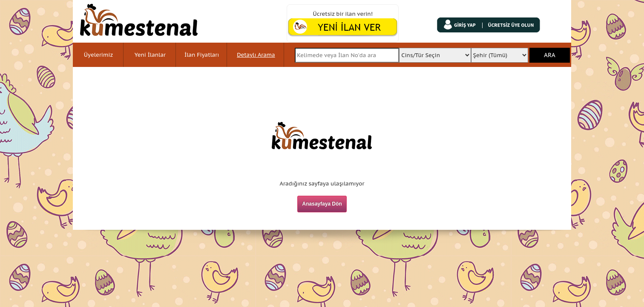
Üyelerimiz (98, 55)
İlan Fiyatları (202, 55)
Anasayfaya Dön (322, 204)
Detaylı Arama (256, 55)
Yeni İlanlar (150, 55)
